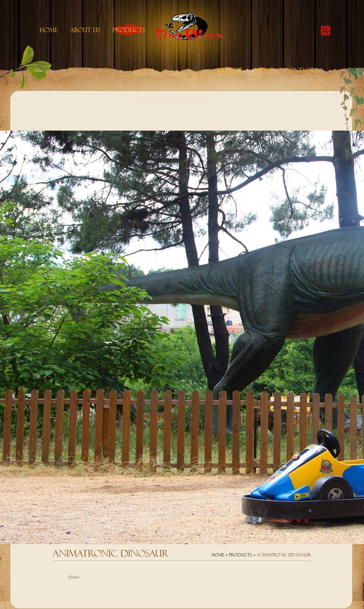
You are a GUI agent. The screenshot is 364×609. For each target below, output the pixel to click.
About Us (85, 30)
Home (49, 30)
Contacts (301, 70)
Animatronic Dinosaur (284, 555)
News (263, 70)
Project (230, 70)
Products (129, 30)
